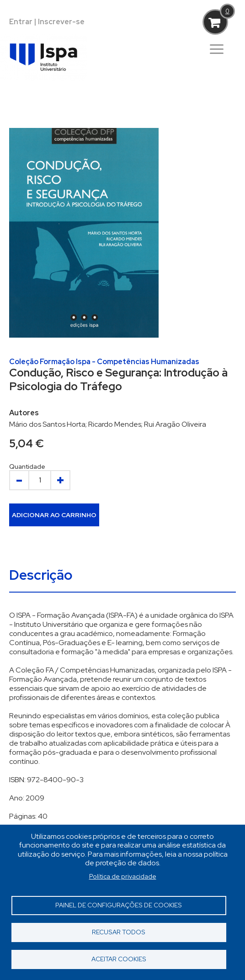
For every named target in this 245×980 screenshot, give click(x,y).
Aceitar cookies (119, 959)
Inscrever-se (61, 22)
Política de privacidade (123, 876)
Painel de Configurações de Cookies (119, 905)
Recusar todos (119, 932)
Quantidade (27, 466)
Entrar (21, 22)
